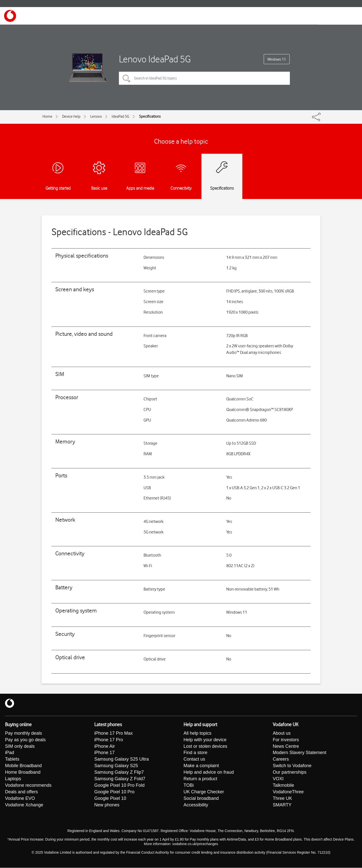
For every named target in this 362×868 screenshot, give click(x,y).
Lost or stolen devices (205, 747)
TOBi (189, 786)
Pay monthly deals (24, 733)
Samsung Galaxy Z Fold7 (120, 779)
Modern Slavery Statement (300, 753)
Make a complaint (201, 766)
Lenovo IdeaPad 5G (155, 59)
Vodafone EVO (20, 799)
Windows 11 (277, 59)
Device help (71, 116)
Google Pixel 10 (110, 799)
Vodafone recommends (28, 786)
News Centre (286, 747)
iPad (10, 753)
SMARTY (282, 805)
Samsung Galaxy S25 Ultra (122, 760)
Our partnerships (290, 773)
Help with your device (205, 740)
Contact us (194, 760)
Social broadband (201, 799)
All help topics (197, 733)
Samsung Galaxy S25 (116, 766)
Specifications (150, 116)
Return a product (200, 779)
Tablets (12, 760)
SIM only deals (20, 747)
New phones (107, 805)
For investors (286, 740)
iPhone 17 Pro (109, 740)
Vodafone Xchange (24, 805)
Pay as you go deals (25, 740)
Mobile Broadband (23, 766)
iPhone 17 (104, 753)
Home (47, 116)
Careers (281, 760)
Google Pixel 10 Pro (114, 792)
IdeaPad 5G (120, 116)
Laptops (13, 779)
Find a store (195, 753)
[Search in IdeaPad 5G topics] (204, 78)
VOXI (278, 779)
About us (282, 733)
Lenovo (96, 116)
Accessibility (196, 805)
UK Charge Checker (204, 792)
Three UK (282, 799)
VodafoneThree (288, 792)
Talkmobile (283, 786)
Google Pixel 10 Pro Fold (119, 786)
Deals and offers (21, 792)
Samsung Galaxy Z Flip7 (119, 773)
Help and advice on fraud (209, 773)
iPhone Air (105, 747)
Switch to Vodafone (292, 766)
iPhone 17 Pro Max (114, 733)
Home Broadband (23, 773)
